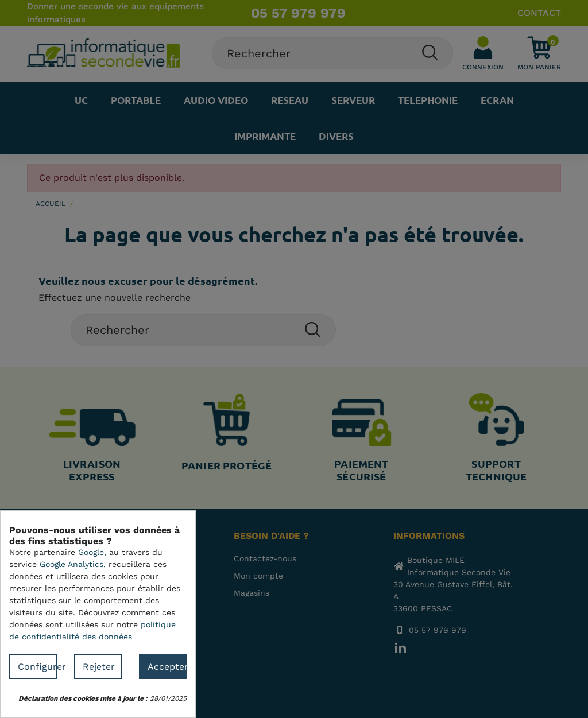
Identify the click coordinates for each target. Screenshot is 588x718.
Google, (92, 552)
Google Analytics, (73, 564)
